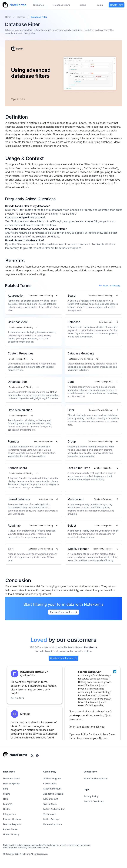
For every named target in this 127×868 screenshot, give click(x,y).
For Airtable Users (53, 824)
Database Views (61, 5)
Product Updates (12, 819)
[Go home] (15, 755)
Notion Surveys (51, 819)
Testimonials (50, 814)
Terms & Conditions (94, 801)
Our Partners (50, 804)
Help (6, 799)
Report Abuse (10, 829)
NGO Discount (51, 799)
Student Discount (52, 789)
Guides (7, 809)
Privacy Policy (91, 796)
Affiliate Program (52, 778)
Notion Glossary (11, 834)
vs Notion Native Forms (96, 778)
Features (8, 804)
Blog (5, 789)
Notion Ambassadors (54, 809)
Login (100, 5)
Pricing (7, 794)
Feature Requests (12, 824)
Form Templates (11, 784)
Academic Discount (53, 794)
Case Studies (50, 784)
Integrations (9, 814)
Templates (38, 5)
